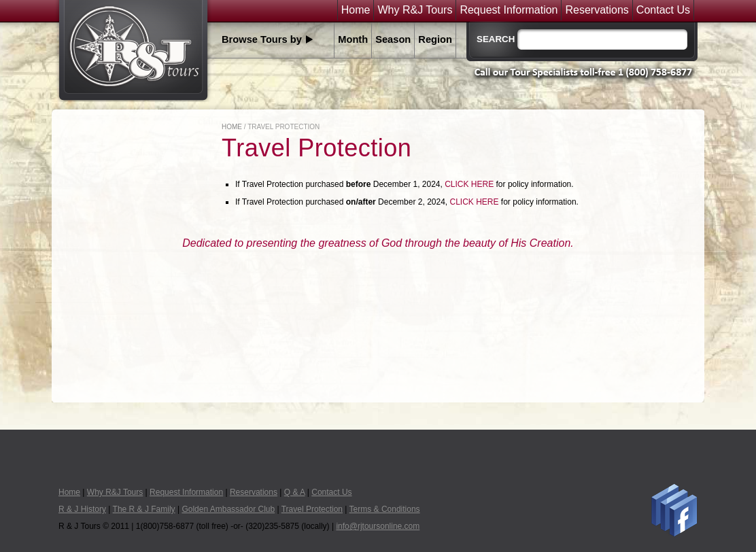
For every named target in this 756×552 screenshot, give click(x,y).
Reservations (597, 10)
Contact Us (663, 10)
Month (353, 39)
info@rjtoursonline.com (378, 526)
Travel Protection (312, 509)
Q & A (295, 492)
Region (435, 39)
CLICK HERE (469, 184)
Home (356, 10)
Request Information (509, 10)
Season (393, 39)
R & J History (82, 509)
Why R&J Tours (415, 10)
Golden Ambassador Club (228, 509)
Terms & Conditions (385, 509)
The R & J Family (144, 509)
